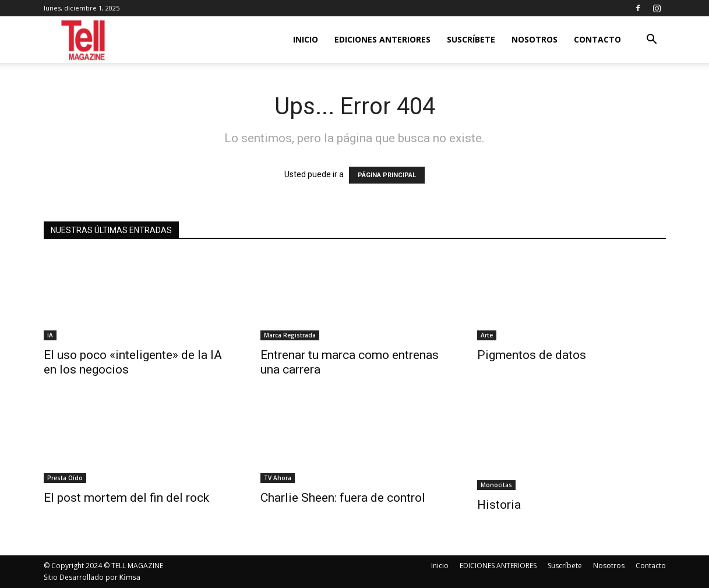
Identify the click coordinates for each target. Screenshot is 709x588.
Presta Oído (65, 478)
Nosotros (535, 39)
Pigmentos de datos (532, 355)
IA (50, 335)
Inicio (306, 39)
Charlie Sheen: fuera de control (343, 498)
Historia (499, 505)
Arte (487, 335)
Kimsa (130, 578)
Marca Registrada (290, 335)
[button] (652, 41)
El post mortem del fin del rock (126, 498)
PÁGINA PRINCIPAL (387, 175)
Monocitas (496, 485)
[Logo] (84, 40)
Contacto (597, 39)
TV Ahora (278, 478)
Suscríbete (471, 39)
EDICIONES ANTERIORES (382, 39)
